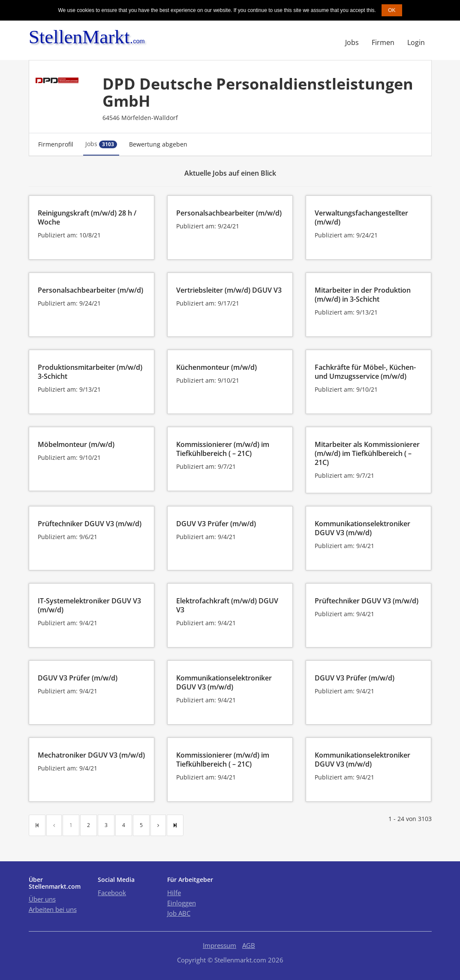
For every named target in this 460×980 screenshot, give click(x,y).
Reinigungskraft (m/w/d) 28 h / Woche (87, 217)
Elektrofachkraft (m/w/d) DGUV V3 (227, 605)
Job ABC (179, 913)
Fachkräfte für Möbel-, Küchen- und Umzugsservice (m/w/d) (365, 372)
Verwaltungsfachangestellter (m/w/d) (361, 217)
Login (416, 42)
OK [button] (392, 10)
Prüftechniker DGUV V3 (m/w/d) (90, 524)
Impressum (219, 945)
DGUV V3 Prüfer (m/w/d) (216, 524)
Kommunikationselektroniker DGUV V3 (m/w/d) (362, 528)
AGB (249, 945)
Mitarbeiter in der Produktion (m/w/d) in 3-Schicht (363, 295)
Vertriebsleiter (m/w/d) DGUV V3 (229, 290)
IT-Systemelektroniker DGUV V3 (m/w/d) (89, 605)
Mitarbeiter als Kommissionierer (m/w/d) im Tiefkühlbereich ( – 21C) (367, 453)
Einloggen (182, 903)
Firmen (383, 42)
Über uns (42, 899)
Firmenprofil (56, 144)
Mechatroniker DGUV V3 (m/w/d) (91, 755)
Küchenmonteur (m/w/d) (216, 367)
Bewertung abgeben (158, 144)
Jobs (352, 42)
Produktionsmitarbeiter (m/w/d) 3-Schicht (90, 372)
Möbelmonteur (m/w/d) (76, 444)
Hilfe (174, 893)
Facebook (112, 893)
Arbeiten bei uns (53, 909)
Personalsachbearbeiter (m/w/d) (229, 213)
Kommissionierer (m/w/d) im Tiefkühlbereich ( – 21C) (223, 449)
